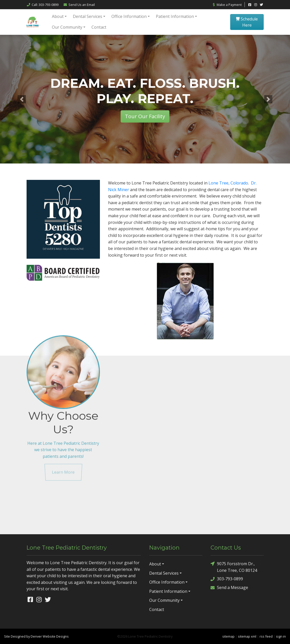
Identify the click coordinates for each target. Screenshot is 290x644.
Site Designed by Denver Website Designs (36, 636)
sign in (281, 636)
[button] (22, 99)
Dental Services (88, 16)
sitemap (228, 636)
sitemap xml (247, 636)
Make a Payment (227, 5)
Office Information (129, 16)
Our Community (67, 27)
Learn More (63, 428)
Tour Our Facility (145, 116)
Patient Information (175, 16)
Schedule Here (247, 22)
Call (43, 5)
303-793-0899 (227, 579)
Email (79, 5)
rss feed (266, 636)
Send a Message (229, 588)
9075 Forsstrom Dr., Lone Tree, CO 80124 (234, 567)
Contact (99, 27)
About (58, 16)
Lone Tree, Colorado (228, 183)
